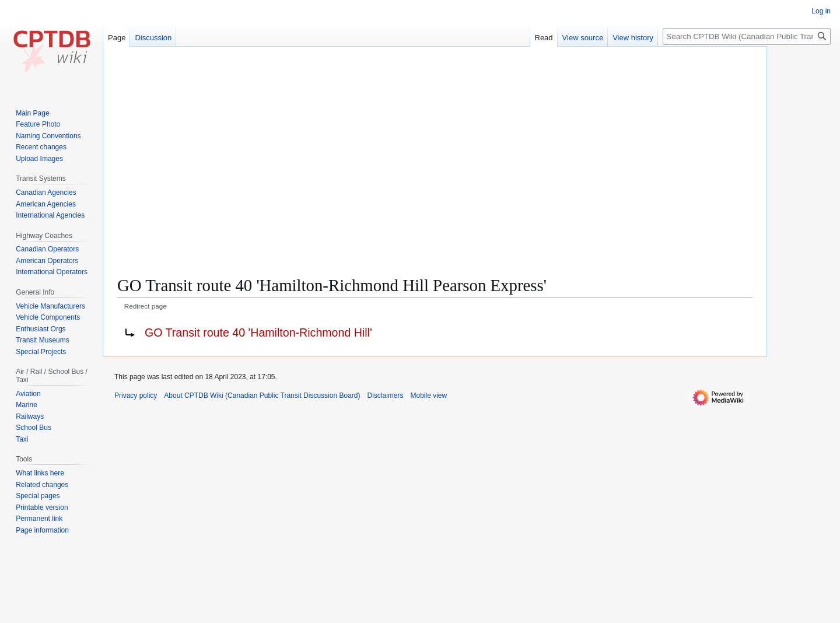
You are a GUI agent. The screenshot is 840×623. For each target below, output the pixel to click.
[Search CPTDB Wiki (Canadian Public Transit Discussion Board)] (747, 36)
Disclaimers (386, 395)
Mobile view (429, 395)
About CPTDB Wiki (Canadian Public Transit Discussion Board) (262, 395)
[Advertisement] (435, 140)
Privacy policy (136, 395)
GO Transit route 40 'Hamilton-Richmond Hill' (258, 332)
